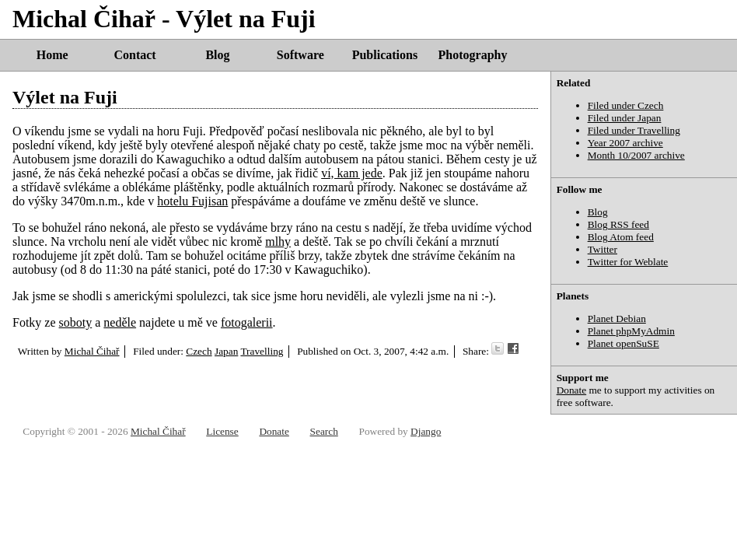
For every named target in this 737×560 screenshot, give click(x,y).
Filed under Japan (625, 118)
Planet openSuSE (623, 343)
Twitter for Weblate (628, 262)
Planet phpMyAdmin (631, 331)
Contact (134, 55)
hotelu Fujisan (192, 201)
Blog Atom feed (621, 237)
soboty (76, 322)
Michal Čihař (92, 351)
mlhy (278, 241)
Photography (473, 55)
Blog (217, 55)
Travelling (262, 351)
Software (300, 55)
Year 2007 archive (625, 143)
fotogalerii (247, 322)
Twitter (603, 249)
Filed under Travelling (634, 130)
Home (52, 55)
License (222, 431)
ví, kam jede (352, 173)
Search (324, 431)
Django (426, 431)
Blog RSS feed (618, 224)
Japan (226, 351)
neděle (120, 322)
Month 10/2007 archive (636, 155)
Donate (572, 390)
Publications (385, 55)
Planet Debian (617, 318)
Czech (199, 351)
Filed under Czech (626, 105)
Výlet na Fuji (65, 97)
